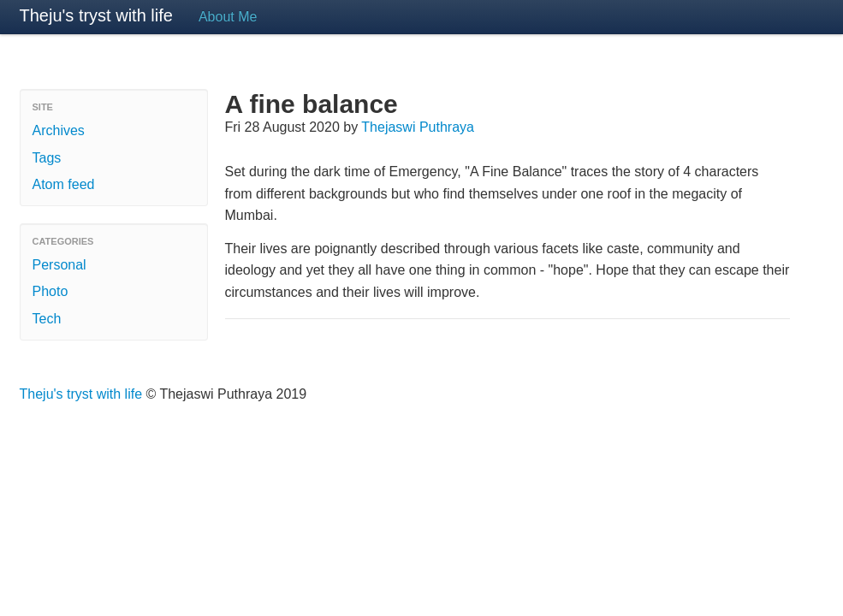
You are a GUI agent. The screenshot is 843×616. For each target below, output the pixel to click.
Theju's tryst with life (96, 15)
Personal (59, 265)
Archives (59, 130)
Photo (50, 291)
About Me (228, 17)
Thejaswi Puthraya (418, 127)
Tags (47, 158)
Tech (47, 319)
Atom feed (64, 184)
